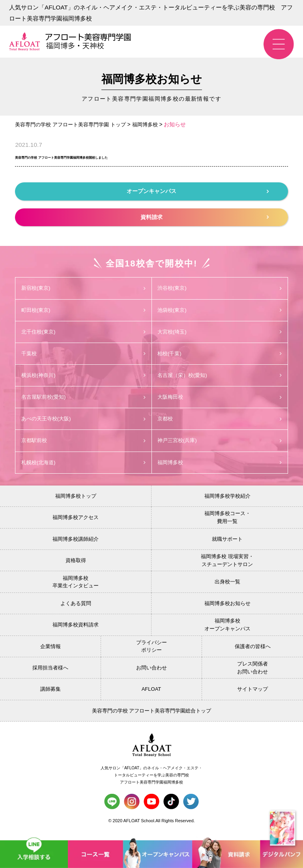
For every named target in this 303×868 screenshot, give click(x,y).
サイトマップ (252, 693)
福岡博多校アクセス (76, 521)
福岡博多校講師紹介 (76, 543)
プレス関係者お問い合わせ (252, 671)
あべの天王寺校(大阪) (83, 422)
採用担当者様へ (50, 671)
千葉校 (83, 355)
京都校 (220, 422)
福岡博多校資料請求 (76, 628)
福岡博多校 (220, 466)
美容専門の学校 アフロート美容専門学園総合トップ (152, 714)
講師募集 (50, 693)
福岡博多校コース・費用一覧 (227, 521)
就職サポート (227, 543)
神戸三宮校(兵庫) (220, 444)
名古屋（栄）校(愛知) (220, 377)
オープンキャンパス (198, 191)
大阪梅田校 (220, 399)
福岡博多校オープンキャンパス (227, 629)
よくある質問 (76, 607)
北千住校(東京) (83, 333)
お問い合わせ (151, 671)
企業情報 (50, 650)
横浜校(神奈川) (83, 377)
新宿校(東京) (83, 288)
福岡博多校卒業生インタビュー (76, 586)
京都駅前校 (83, 444)
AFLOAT (151, 693)
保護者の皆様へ (253, 650)
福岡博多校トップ (76, 500)
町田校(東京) (83, 311)
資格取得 (76, 564)
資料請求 (205, 217)
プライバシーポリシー (151, 650)
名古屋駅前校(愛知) (83, 399)
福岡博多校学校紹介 (227, 500)
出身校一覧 (227, 586)
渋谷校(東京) (220, 288)
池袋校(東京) (220, 311)
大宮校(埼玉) (220, 333)
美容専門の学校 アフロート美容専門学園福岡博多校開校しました (125, 156)
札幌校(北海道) (83, 466)
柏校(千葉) (220, 355)
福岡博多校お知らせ (227, 607)
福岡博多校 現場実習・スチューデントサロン (227, 564)
